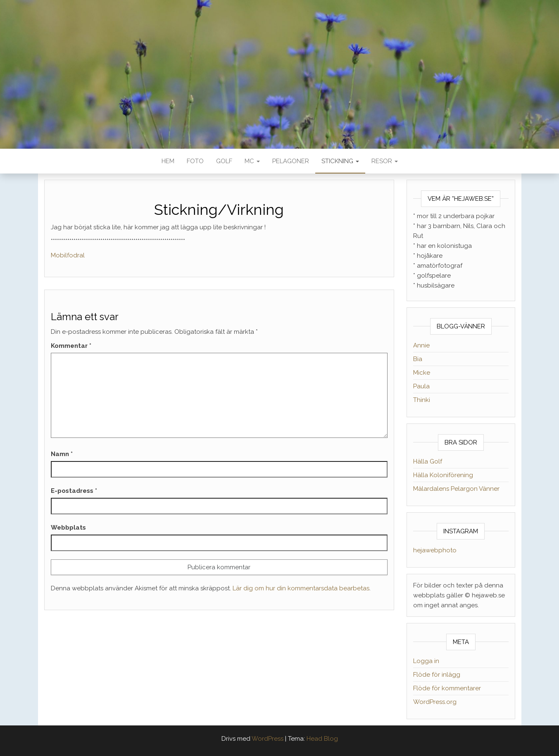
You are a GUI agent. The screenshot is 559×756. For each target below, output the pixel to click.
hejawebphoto (435, 550)
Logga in (426, 661)
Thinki (422, 400)
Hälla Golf (428, 461)
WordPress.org (435, 702)
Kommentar (71, 346)
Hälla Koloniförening (443, 475)
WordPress (268, 739)
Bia (418, 359)
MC (252, 161)
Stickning (340, 161)
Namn (62, 454)
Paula (421, 386)
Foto (195, 161)
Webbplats (68, 528)
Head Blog (322, 739)
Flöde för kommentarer (447, 688)
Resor (385, 161)
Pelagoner (291, 161)
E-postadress (74, 491)
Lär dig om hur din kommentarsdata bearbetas (301, 588)
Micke (422, 373)
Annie (421, 345)
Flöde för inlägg (437, 675)
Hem (168, 161)
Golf (224, 161)
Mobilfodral (68, 255)
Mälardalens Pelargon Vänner (456, 489)
